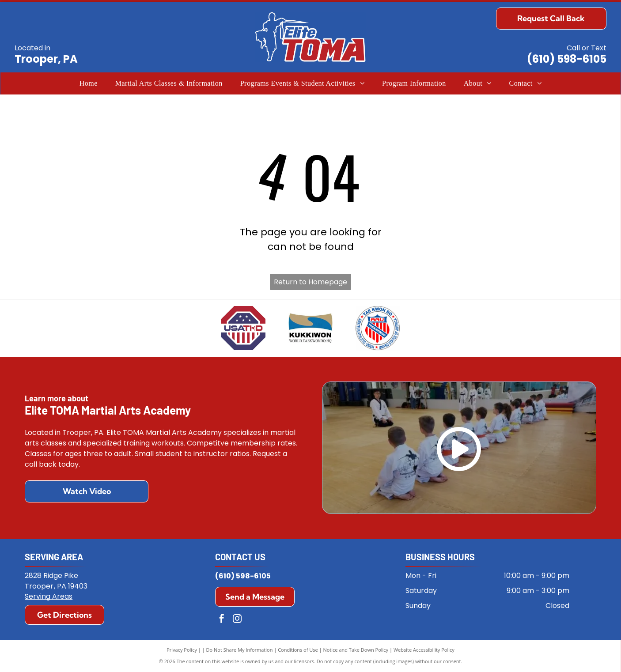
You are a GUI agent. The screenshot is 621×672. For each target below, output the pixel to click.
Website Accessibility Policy (424, 650)
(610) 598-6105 (567, 59)
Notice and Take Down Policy (356, 650)
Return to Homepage (310, 282)
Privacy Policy (182, 650)
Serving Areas (49, 596)
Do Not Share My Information (240, 650)
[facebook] (222, 620)
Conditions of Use (298, 650)
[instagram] (237, 620)
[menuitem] (89, 83)
